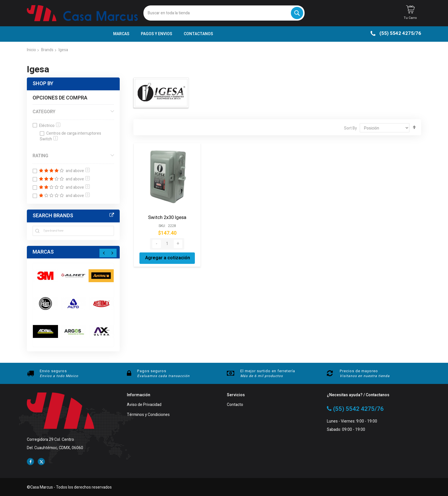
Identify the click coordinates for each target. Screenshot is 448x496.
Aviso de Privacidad (144, 405)
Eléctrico (50, 126)
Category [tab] (44, 112)
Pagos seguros (152, 371)
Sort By (350, 128)
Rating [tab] (40, 156)
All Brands (112, 215)
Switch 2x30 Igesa (167, 217)
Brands (47, 50)
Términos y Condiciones (148, 415)
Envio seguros (53, 371)
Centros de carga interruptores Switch (70, 136)
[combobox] (224, 13)
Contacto (235, 405)
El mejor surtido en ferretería (268, 371)
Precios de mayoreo (359, 371)
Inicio (31, 50)
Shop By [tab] (43, 84)
